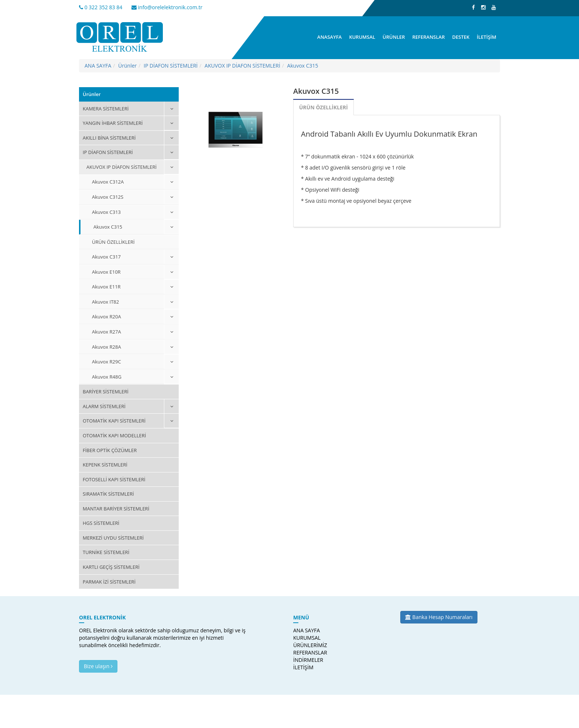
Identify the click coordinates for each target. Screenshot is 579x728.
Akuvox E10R (106, 272)
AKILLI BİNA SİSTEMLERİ (109, 138)
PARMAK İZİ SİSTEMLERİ (109, 582)
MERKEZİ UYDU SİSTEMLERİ (113, 538)
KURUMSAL (362, 37)
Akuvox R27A (107, 332)
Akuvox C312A (108, 182)
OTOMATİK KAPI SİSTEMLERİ (114, 421)
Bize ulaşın (98, 666)
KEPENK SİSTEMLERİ (105, 465)
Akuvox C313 (106, 212)
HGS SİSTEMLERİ (101, 523)
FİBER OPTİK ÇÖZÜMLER (110, 450)
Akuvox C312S (108, 197)
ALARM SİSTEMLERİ (104, 406)
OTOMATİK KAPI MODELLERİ (114, 435)
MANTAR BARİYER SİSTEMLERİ (116, 509)
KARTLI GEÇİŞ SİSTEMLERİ (111, 567)
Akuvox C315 (303, 66)
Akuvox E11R (106, 287)
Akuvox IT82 (105, 302)
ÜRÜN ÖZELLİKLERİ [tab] (323, 107)
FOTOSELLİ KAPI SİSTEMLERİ (114, 479)
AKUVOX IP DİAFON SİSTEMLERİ (242, 66)
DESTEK (461, 37)
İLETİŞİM (487, 37)
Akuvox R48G (107, 377)
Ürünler (127, 66)
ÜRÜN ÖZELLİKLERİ (113, 242)
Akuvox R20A (107, 317)
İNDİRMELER (307, 660)
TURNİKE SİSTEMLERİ (106, 552)
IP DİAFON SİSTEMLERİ (171, 66)
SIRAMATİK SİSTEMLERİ (108, 494)
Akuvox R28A (107, 347)
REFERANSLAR (429, 37)
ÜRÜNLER (394, 37)
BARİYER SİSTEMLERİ (106, 392)
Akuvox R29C (107, 362)
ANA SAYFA (98, 66)
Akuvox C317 (106, 257)
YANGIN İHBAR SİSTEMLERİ (113, 123)
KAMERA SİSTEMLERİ (106, 109)
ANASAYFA (329, 37)
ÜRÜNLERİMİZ (307, 645)
